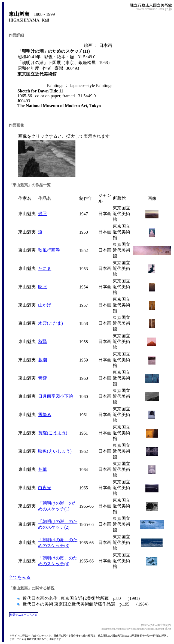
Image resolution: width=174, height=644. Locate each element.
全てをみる (20, 577)
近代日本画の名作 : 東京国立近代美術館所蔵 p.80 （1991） (82, 598)
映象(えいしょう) (55, 451)
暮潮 (42, 360)
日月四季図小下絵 (56, 396)
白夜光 (45, 488)
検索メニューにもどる (24, 615)
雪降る (45, 415)
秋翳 (42, 341)
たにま (45, 268)
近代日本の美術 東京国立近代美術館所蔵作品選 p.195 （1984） (86, 604)
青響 (42, 378)
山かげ (45, 305)
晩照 (42, 287)
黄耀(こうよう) (53, 433)
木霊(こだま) (51, 323)
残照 (42, 214)
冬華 (42, 469)
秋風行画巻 (49, 250)
